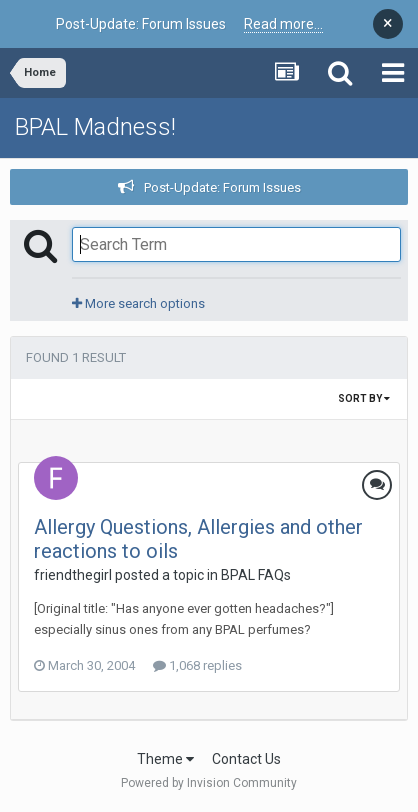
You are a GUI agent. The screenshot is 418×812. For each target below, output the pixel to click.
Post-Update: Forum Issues (222, 187)
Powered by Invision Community (209, 783)
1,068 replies (197, 665)
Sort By (364, 398)
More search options (138, 303)
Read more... (283, 24)
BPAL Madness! (95, 127)
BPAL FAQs (256, 575)
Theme (165, 759)
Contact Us (246, 759)
